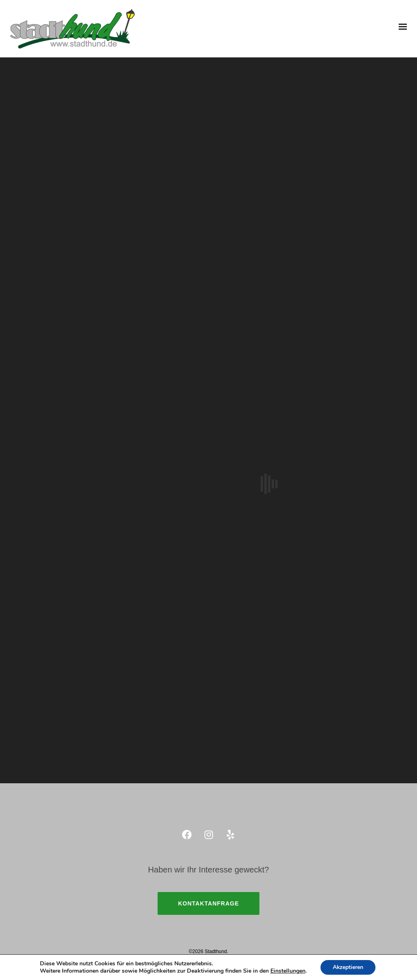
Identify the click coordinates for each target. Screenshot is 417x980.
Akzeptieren (348, 967)
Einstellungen (288, 971)
